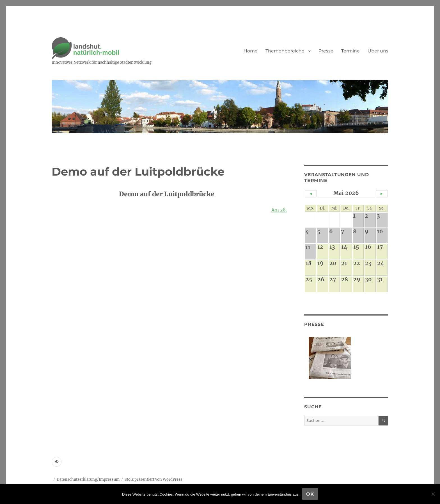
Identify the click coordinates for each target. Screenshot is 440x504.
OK (310, 494)
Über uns (378, 51)
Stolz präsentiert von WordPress (153, 479)
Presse (326, 51)
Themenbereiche (285, 51)
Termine (350, 51)
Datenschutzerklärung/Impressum (88, 479)
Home (251, 51)
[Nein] (433, 494)
